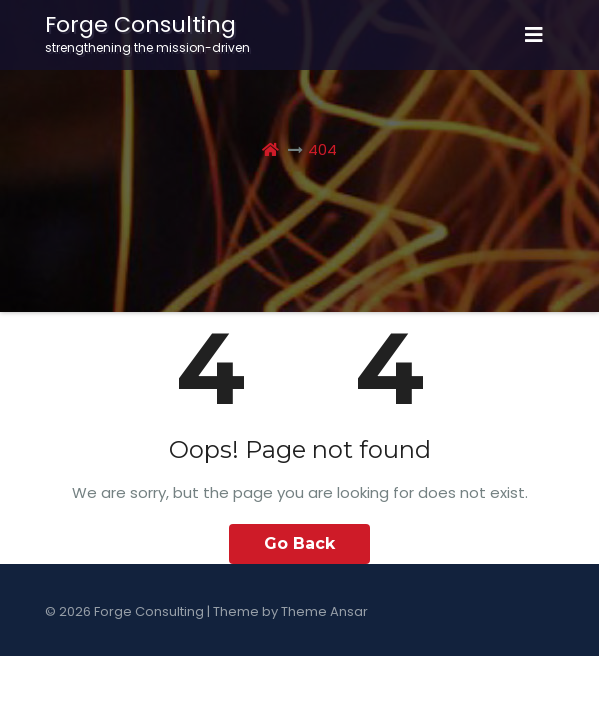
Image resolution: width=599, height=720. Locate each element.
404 (322, 149)
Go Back (299, 543)
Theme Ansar (324, 611)
